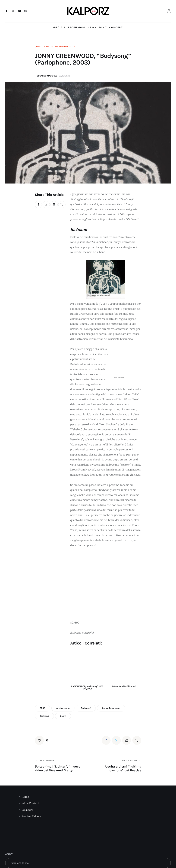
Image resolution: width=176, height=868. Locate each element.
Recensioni (61, 47)
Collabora (28, 810)
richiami (44, 716)
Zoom (72, 47)
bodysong (86, 708)
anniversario (63, 708)
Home (25, 797)
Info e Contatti (30, 803)
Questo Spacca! (44, 47)
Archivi (9, 854)
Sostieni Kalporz (32, 816)
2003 (42, 708)
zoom (63, 716)
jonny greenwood (111, 708)
